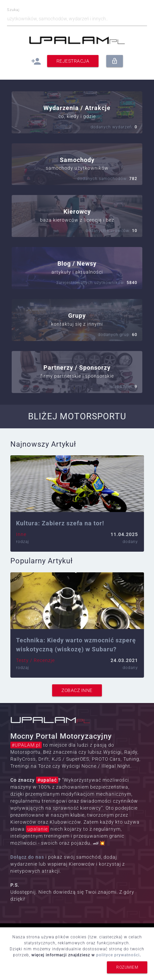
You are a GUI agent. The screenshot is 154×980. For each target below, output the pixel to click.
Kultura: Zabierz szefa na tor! (60, 523)
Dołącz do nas (27, 857)
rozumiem (127, 967)
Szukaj (13, 10)
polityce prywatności (118, 955)
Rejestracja (73, 61)
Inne (21, 534)
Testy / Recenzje (35, 660)
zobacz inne (77, 690)
